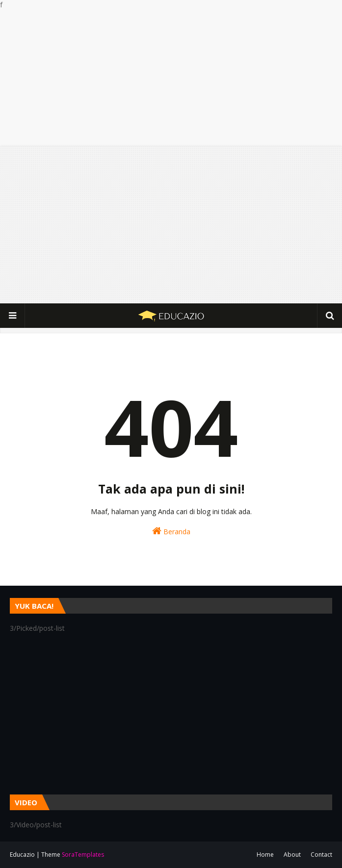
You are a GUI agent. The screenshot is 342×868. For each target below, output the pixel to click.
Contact (321, 855)
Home (265, 855)
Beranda (171, 531)
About (292, 855)
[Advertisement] (171, 78)
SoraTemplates (83, 855)
